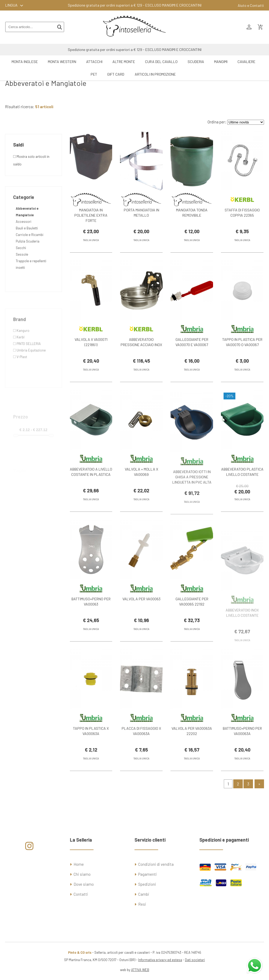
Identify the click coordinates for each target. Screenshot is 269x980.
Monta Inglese (25, 62)
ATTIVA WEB (140, 970)
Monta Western (62, 62)
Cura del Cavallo (161, 62)
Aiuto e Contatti (251, 5)
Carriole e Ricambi (30, 258)
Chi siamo (82, 874)
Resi (142, 904)
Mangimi (221, 62)
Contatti (81, 894)
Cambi (144, 894)
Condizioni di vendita (156, 864)
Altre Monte (124, 62)
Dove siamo (84, 884)
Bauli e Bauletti (27, 251)
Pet (94, 74)
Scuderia (196, 62)
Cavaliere (246, 62)
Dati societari (195, 960)
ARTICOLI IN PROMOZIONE (155, 74)
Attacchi (94, 62)
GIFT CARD (116, 74)
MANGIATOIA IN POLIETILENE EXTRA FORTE (91, 215)
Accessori (24, 245)
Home (79, 864)
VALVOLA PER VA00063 (141, 608)
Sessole (22, 278)
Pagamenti (148, 874)
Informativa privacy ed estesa (160, 960)
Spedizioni (147, 884)
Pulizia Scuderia (28, 264)
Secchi (21, 271)
